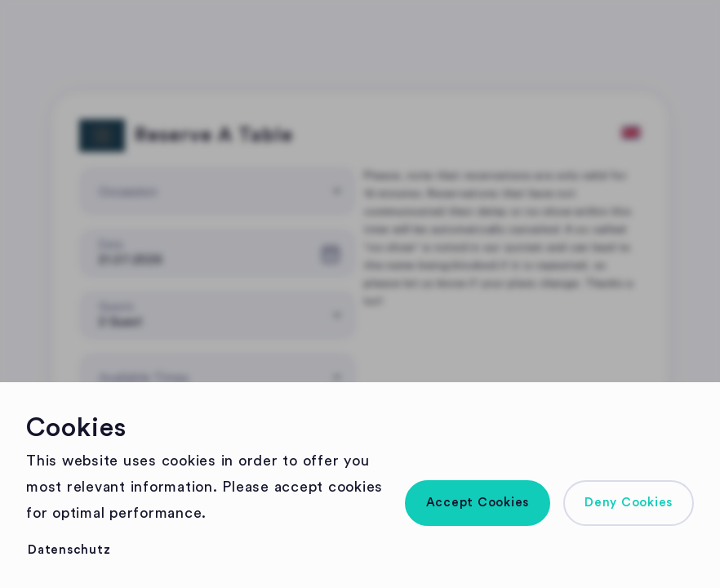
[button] (478, 503)
